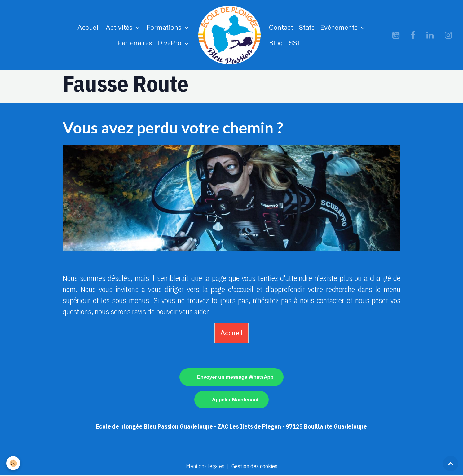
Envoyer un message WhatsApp (235, 377)
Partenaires (135, 43)
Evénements (340, 27)
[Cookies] (13, 463)
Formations (165, 27)
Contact (281, 27)
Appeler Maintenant (235, 400)
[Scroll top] (451, 464)
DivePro (170, 43)
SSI (294, 43)
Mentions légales (205, 466)
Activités (120, 27)
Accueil (89, 27)
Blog (276, 43)
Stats (307, 27)
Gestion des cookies (254, 466)
